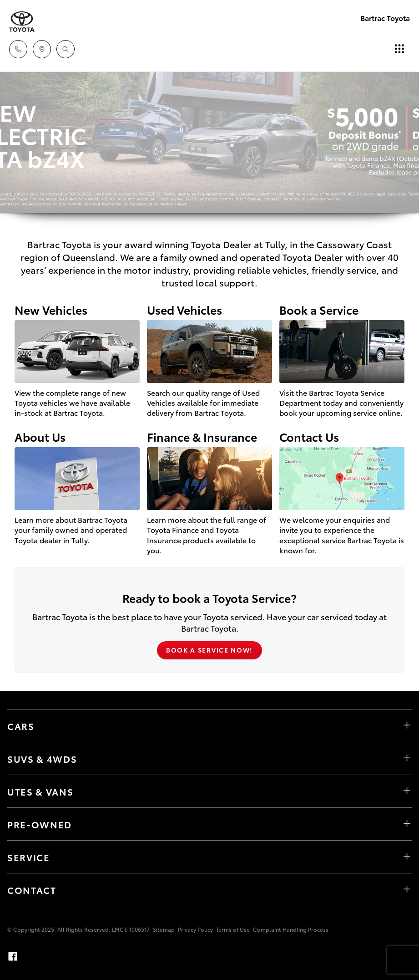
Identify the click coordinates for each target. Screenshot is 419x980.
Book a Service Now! (209, 650)
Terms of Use (233, 929)
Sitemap (164, 929)
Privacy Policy (195, 929)
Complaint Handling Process (291, 929)
